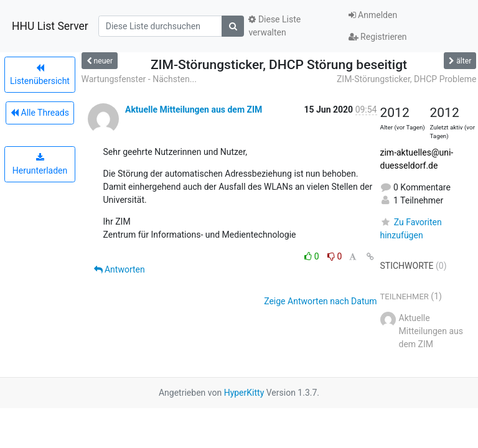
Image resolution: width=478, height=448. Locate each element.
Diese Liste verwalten (274, 26)
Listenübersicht (40, 75)
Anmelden (373, 15)
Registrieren (378, 37)
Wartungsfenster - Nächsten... (139, 79)
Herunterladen (40, 164)
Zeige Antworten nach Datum (320, 301)
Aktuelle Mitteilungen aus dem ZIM (194, 110)
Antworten (119, 269)
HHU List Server (50, 26)
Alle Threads (40, 113)
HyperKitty (244, 393)
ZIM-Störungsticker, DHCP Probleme (407, 79)
